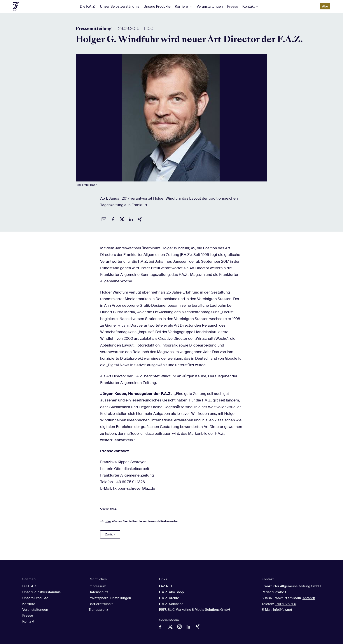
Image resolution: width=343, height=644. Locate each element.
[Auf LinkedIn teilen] (130, 219)
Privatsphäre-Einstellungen (110, 598)
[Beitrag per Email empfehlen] (103, 219)
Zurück (110, 534)
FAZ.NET (166, 586)
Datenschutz (98, 592)
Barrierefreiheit (101, 604)
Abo (325, 6)
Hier (108, 521)
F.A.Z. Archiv (169, 598)
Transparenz (98, 610)
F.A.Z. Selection (171, 604)
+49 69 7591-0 (285, 604)
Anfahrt (308, 598)
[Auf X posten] (121, 219)
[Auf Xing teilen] (139, 219)
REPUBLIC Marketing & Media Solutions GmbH (195, 610)
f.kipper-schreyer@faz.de (134, 488)
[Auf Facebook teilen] (112, 219)
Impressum (97, 586)
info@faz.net (283, 610)
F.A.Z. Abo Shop (171, 592)
